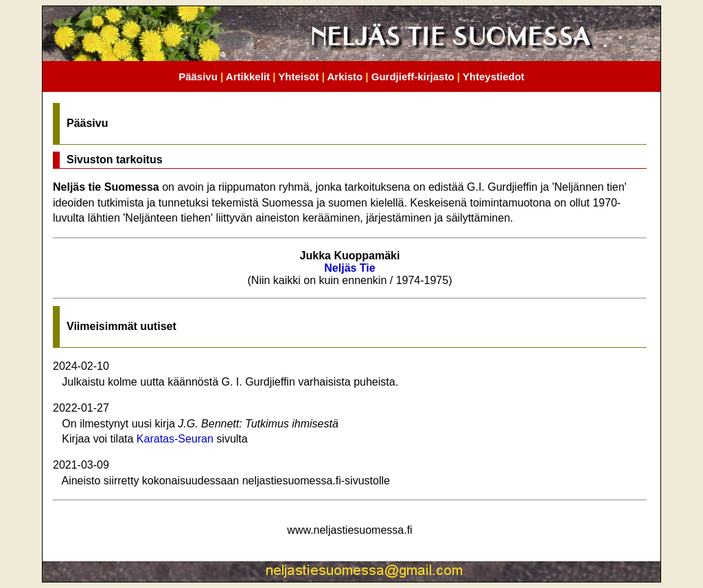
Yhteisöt (298, 77)
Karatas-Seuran (175, 439)
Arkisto (345, 77)
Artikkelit (248, 77)
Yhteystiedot (494, 77)
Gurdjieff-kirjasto (413, 77)
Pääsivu (198, 77)
